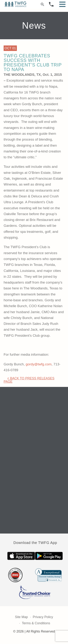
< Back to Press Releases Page (29, 380)
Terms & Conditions (36, 623)
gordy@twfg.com (39, 364)
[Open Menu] (62, 4)
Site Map (21, 617)
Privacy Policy (43, 617)
